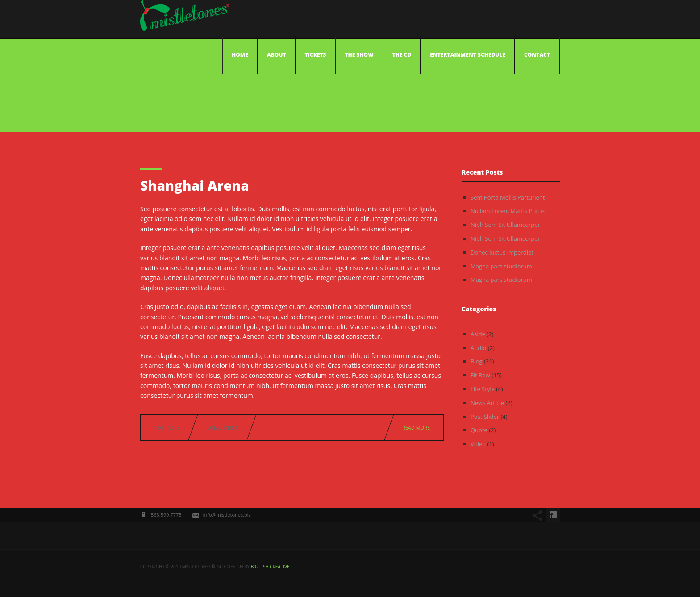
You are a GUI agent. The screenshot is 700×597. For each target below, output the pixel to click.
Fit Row (480, 375)
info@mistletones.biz (227, 515)
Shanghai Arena (195, 186)
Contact (537, 55)
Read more (416, 428)
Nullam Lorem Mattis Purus (508, 211)
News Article (487, 403)
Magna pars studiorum (501, 266)
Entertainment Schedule (468, 55)
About (277, 55)
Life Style (483, 389)
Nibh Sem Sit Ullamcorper (505, 225)
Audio (478, 348)
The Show (359, 55)
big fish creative (270, 567)
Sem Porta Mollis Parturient (508, 197)
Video (478, 444)
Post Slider (485, 417)
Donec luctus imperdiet (502, 252)
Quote (479, 430)
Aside (478, 334)
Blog (477, 361)
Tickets (316, 55)
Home (240, 55)
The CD (402, 55)
